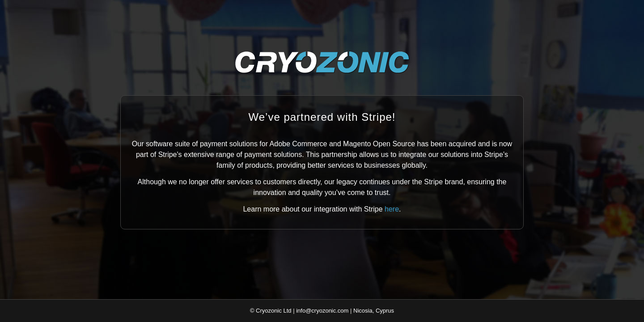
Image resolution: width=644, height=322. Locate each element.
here (392, 209)
